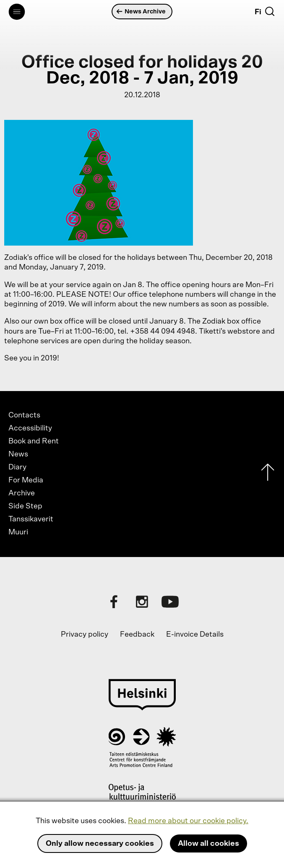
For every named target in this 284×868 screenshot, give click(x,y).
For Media (26, 480)
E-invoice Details (195, 635)
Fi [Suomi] (258, 12)
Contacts (24, 415)
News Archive (141, 12)
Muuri (18, 532)
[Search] (270, 11)
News (18, 454)
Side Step (25, 506)
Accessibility (30, 428)
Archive (22, 493)
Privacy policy (85, 635)
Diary (17, 467)
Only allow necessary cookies (100, 844)
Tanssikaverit (31, 519)
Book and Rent (34, 441)
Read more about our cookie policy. (188, 821)
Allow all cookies (208, 844)
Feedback (137, 635)
